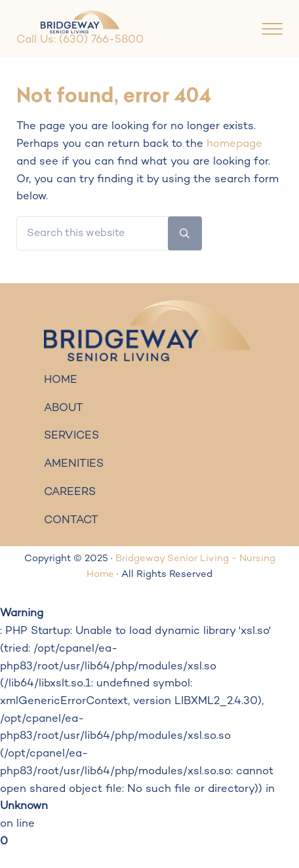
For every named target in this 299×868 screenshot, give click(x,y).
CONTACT (71, 521)
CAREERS (70, 492)
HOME (61, 380)
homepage (234, 144)
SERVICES (71, 436)
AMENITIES (74, 464)
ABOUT (64, 408)
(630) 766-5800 (101, 40)
